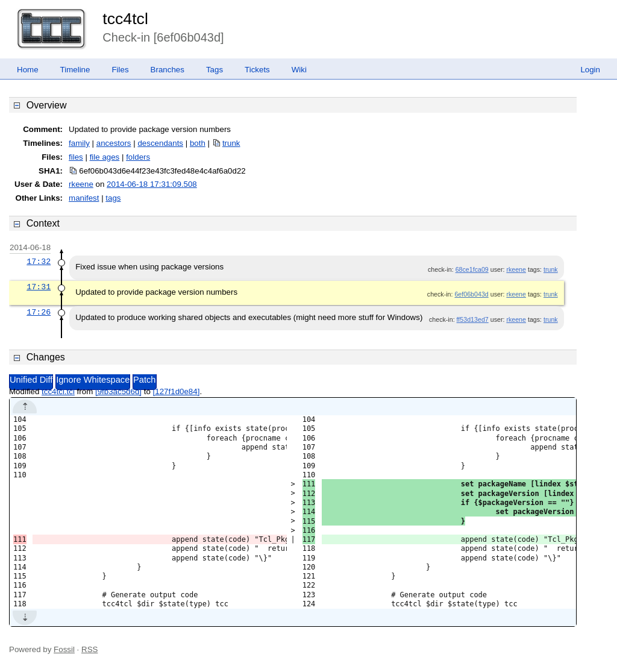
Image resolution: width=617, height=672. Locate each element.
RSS (89, 649)
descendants (160, 143)
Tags (215, 70)
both (198, 143)
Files (120, 70)
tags (113, 198)
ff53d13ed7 (473, 319)
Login (590, 70)
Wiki (299, 70)
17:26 (39, 312)
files (76, 157)
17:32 (39, 262)
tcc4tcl (125, 19)
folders (138, 157)
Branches (168, 70)
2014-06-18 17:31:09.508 (152, 184)
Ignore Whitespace (93, 380)
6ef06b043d (471, 294)
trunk (231, 143)
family (79, 143)
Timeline (75, 70)
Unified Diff (31, 380)
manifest (84, 198)
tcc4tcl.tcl (58, 391)
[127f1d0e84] (177, 391)
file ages (105, 157)
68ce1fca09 (472, 269)
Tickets (257, 70)
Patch (144, 380)
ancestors (114, 143)
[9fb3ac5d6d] (118, 391)
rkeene (81, 184)
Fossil (64, 649)
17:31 (39, 287)
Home (28, 70)
